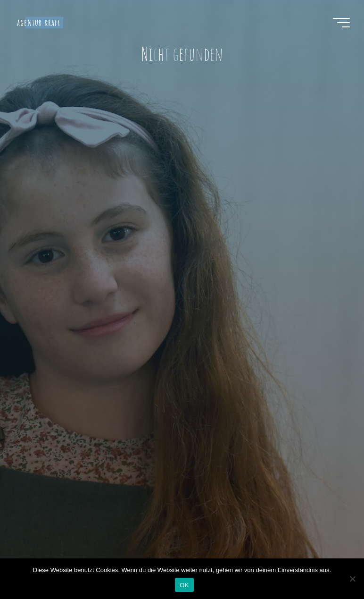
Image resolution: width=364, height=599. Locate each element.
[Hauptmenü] (341, 23)
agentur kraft (39, 22)
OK (184, 585)
